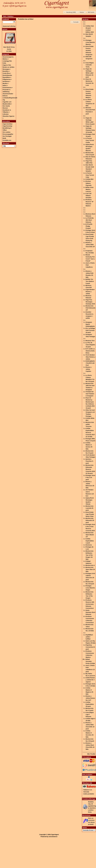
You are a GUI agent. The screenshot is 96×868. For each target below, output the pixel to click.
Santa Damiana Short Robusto (90, 612)
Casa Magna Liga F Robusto (90, 714)
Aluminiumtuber (8, 94)
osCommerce (53, 837)
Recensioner (86, 815)
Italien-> (5, 86)
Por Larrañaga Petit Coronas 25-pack (90, 330)
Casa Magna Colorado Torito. (90, 65)
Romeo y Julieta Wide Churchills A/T (90, 245)
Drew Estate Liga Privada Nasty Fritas (90, 514)
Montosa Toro (90, 341)
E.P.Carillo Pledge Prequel (89, 226)
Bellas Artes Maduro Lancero (90, 189)
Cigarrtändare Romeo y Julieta (90, 292)
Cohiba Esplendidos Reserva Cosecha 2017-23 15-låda (90, 433)
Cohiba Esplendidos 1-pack (90, 541)
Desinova (89, 545)
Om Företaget (7, 136)
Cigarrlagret (55, 835)
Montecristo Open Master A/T (90, 535)
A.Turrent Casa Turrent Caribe (90, 140)
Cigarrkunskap (7, 126)
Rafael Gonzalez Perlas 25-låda (90, 661)
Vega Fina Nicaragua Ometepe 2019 (90, 302)
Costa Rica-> (7, 73)
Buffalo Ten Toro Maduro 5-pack (90, 281)
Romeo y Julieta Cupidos (89, 369)
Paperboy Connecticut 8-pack (90, 647)
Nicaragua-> (7, 69)
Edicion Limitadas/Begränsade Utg (10, 98)
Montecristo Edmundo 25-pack (90, 520)
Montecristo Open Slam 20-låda (90, 569)
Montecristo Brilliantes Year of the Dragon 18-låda (89, 555)
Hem (5, 16)
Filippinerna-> (7, 79)
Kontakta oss (7, 140)
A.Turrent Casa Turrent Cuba (90, 175)
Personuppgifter (8, 134)
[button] (70, 12)
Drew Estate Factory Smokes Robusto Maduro (90, 93)
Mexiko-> (6, 83)
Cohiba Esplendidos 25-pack (90, 704)
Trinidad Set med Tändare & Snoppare (90, 394)
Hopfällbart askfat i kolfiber (89, 637)
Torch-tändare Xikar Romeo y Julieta (90, 357)
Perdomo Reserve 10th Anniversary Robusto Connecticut (90, 604)
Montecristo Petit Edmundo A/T (90, 308)
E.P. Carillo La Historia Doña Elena (90, 351)
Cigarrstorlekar (8, 124)
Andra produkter (89, 794)
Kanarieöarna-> (8, 88)
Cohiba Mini (89, 179)
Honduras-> (6, 81)
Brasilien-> (6, 71)
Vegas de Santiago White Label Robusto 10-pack (90, 73)
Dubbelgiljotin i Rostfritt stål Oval (90, 363)
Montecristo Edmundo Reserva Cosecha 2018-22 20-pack (90, 469)
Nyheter (5, 29)
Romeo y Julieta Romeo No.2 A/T (90, 698)
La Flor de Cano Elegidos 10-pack (90, 345)
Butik (4, 138)
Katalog (10, 16)
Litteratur (6, 114)
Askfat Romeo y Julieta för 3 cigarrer (90, 680)
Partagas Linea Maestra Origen (90, 588)
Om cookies (7, 132)
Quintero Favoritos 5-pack (89, 461)
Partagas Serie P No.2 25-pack (90, 477)
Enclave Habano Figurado (89, 183)
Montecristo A (90, 565)
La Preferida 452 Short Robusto (90, 220)
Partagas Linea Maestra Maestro (90, 42)
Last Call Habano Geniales (88, 196)
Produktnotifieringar (89, 799)
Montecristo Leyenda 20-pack (90, 508)
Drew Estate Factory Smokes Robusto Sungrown (90, 50)
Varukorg (85, 19)
